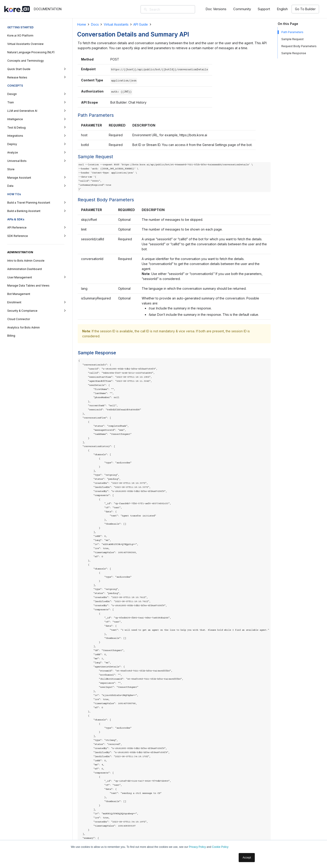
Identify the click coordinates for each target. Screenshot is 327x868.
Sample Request (292, 39)
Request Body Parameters (299, 46)
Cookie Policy (220, 847)
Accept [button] (247, 858)
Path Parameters (292, 32)
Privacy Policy (197, 847)
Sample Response (294, 53)
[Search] (174, 9)
